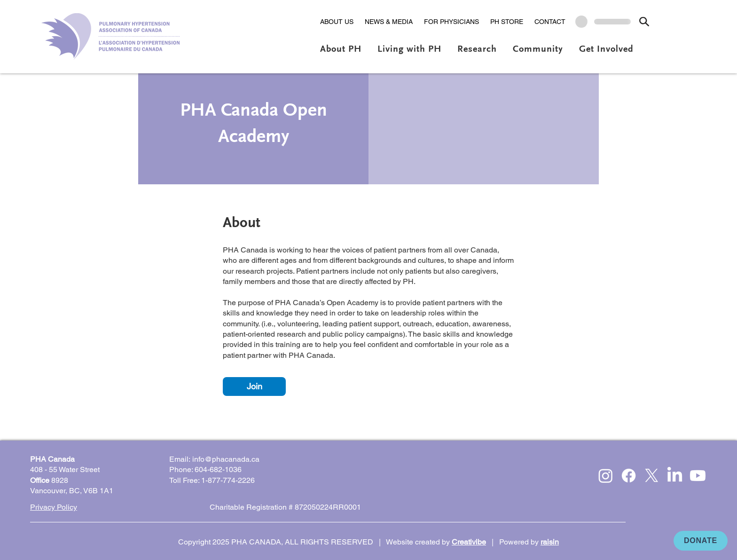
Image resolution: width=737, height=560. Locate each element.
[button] (337, 22)
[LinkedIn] (675, 476)
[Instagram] (606, 476)
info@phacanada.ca (226, 459)
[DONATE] (701, 541)
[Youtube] (698, 476)
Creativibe (469, 542)
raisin (550, 542)
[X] (652, 476)
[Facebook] (629, 476)
